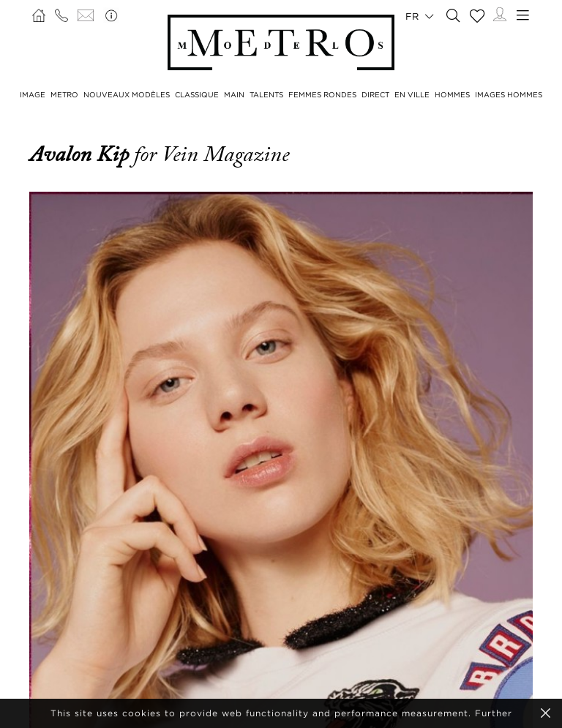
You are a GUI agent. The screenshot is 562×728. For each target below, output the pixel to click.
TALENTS (266, 95)
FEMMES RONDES (322, 95)
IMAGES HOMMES (509, 95)
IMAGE (33, 95)
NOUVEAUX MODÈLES (127, 95)
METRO (64, 95)
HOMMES (452, 95)
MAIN (234, 95)
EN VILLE (412, 95)
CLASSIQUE (197, 95)
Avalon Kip (82, 154)
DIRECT (375, 95)
